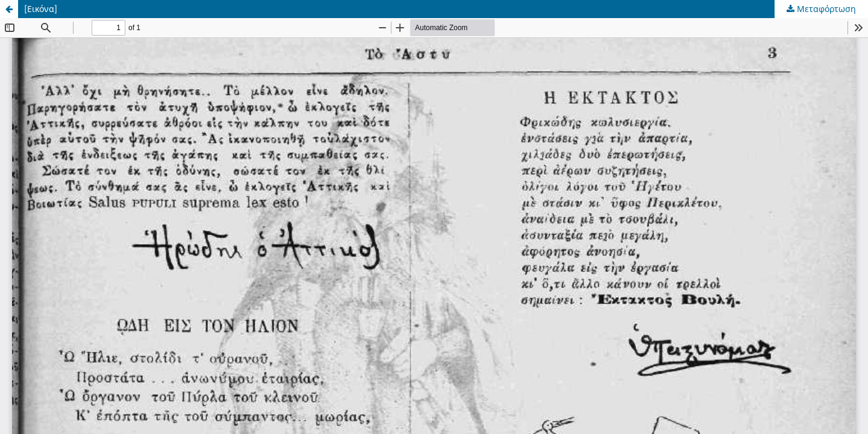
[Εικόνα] (41, 9)
